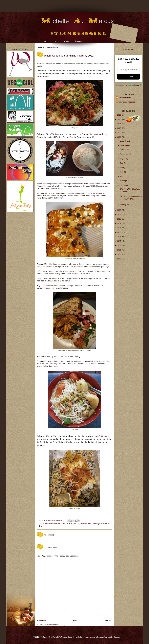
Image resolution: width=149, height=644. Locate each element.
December (124, 141)
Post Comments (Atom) (56, 625)
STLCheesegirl (51, 520)
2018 (119, 219)
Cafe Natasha (103, 436)
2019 (119, 215)
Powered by (128, 85)
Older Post (108, 621)
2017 (119, 223)
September (124, 154)
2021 (119, 137)
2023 (119, 128)
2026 (119, 115)
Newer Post (41, 621)
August (123, 159)
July (122, 163)
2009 (119, 259)
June (122, 168)
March (123, 181)
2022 (119, 133)
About (67, 41)
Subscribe (129, 77)
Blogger (117, 637)
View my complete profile (126, 102)
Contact (78, 41)
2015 (119, 232)
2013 (119, 241)
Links (56, 41)
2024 (119, 124)
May (122, 172)
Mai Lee (77, 524)
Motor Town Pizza (81, 184)
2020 (119, 210)
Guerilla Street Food (67, 524)
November (124, 145)
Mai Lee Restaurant (81, 364)
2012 (119, 246)
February (124, 185)
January (123, 205)
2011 (119, 250)
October (123, 150)
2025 (119, 119)
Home (45, 41)
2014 (119, 237)
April (122, 176)
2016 (119, 228)
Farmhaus (53, 264)
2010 (119, 254)
